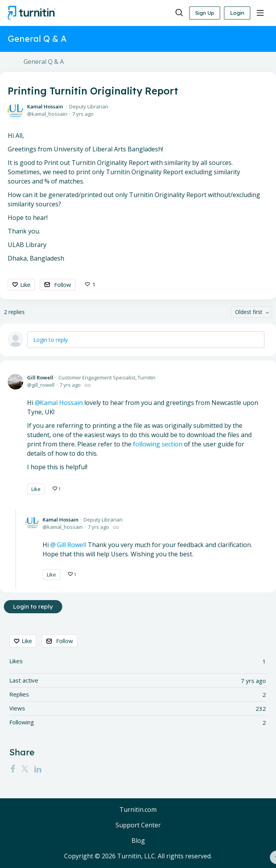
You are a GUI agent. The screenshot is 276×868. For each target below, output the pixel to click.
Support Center (138, 825)
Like (25, 285)
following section (158, 444)
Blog (138, 841)
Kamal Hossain (45, 106)
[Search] (175, 13)
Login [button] (236, 13)
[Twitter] (25, 769)
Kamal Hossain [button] (61, 403)
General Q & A (44, 62)
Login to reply (50, 340)
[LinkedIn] (38, 769)
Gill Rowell (40, 377)
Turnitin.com (138, 810)
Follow (63, 285)
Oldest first (249, 312)
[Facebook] (13, 769)
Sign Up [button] (202, 13)
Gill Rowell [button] (71, 545)
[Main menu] (260, 13)
